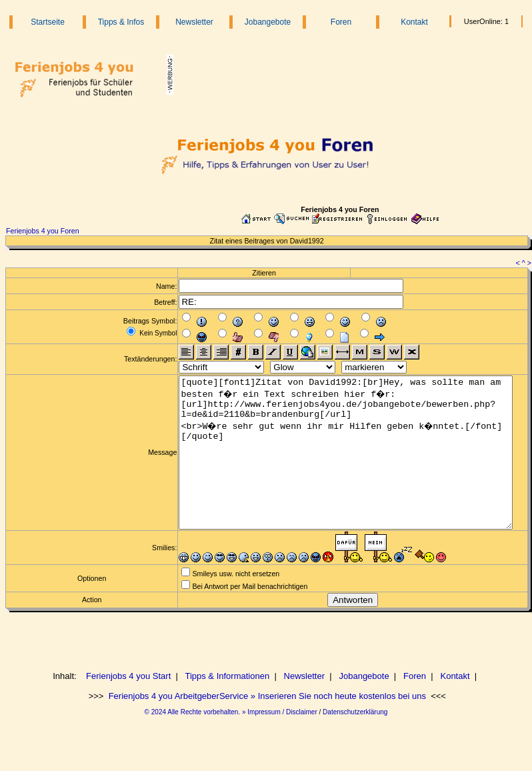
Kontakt (414, 22)
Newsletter (194, 22)
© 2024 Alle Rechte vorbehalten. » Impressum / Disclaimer (231, 742)
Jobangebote (268, 22)
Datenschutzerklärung (355, 742)
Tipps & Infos (121, 22)
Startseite (48, 22)
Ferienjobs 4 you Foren (43, 231)
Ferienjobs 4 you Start (128, 706)
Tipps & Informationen (227, 706)
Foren (341, 22)
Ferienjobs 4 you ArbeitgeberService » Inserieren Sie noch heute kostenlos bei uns (266, 726)
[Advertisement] (343, 75)
